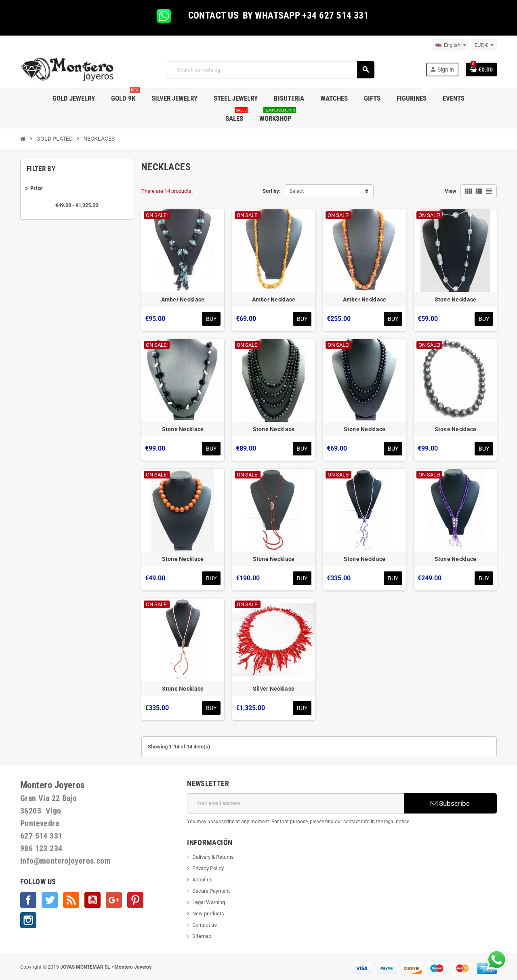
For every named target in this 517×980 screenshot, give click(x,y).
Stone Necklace (456, 299)
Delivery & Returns (213, 857)
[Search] (270, 70)
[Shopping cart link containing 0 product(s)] (481, 70)
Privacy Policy (208, 868)
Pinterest (135, 900)
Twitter (50, 900)
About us (202, 880)
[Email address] (295, 803)
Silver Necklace (274, 689)
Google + (114, 900)
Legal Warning (209, 902)
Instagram (28, 920)
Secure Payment (211, 891)
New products (208, 914)
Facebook (28, 900)
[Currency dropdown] (484, 45)
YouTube (92, 900)
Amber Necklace (183, 299)
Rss (71, 900)
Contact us (205, 925)
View (451, 191)
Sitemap (202, 936)
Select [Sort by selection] (296, 191)
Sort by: (272, 191)
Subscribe (450, 803)
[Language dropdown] (451, 45)
